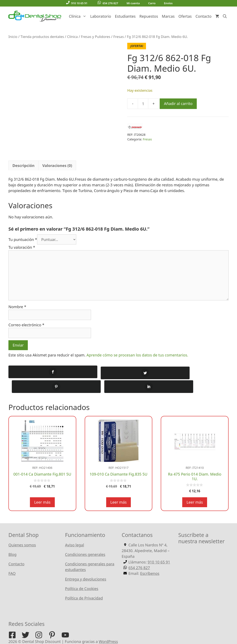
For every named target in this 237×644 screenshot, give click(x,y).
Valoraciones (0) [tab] (57, 165)
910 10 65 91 (77, 3)
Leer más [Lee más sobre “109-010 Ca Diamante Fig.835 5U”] (118, 488)
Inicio (13, 37)
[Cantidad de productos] (143, 104)
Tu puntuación (23, 239)
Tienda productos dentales (42, 37)
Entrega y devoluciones (86, 565)
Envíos (168, 3)
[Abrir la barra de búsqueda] (225, 16)
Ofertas (185, 16)
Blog (12, 540)
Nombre (17, 307)
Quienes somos (22, 530)
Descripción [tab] (23, 165)
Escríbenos (150, 559)
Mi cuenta (133, 3)
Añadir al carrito (178, 104)
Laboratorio (101, 16)
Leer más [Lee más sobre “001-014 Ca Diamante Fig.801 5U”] (42, 488)
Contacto (204, 16)
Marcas (168, 16)
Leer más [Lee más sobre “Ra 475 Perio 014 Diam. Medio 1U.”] (195, 488)
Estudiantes (125, 16)
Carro (152, 3)
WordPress (108, 627)
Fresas (119, 37)
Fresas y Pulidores (96, 37)
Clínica (79, 16)
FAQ (12, 559)
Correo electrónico (26, 325)
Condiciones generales (85, 540)
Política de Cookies (82, 574)
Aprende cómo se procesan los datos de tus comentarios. (137, 355)
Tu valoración (22, 247)
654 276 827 (108, 3)
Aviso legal (75, 530)
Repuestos (149, 16)
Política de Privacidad (84, 583)
